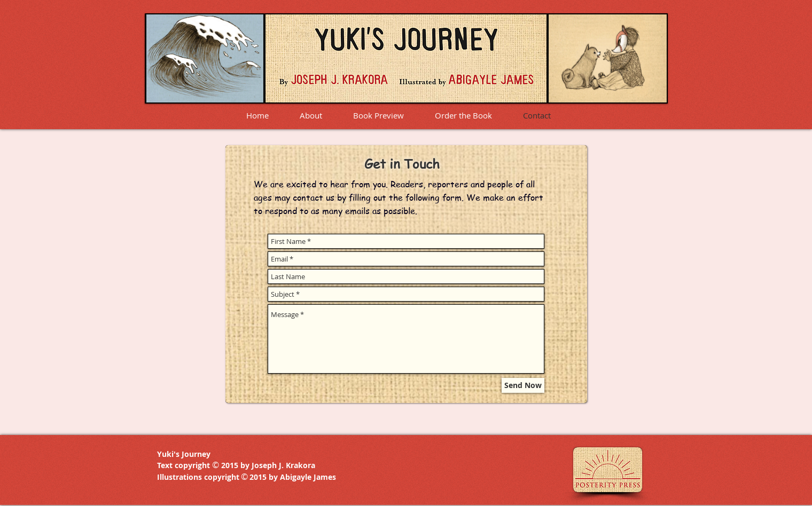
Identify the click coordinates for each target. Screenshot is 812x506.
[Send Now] (523, 385)
